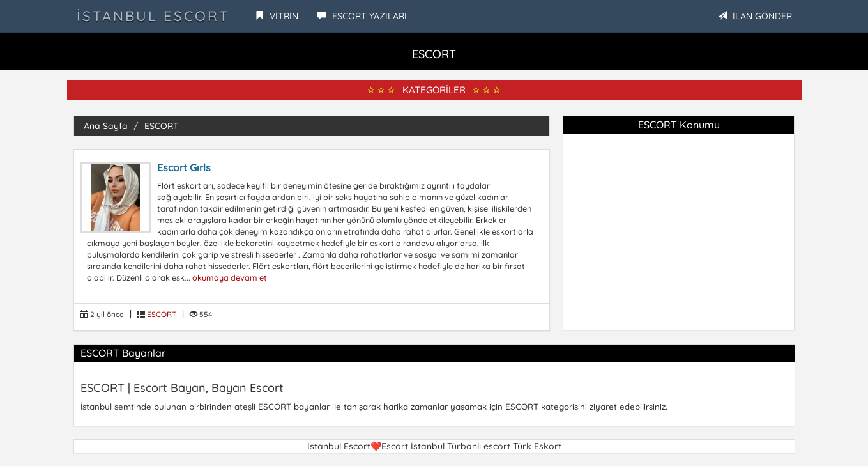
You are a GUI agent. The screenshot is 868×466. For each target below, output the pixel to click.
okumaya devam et (230, 277)
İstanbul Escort (153, 16)
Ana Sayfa (106, 126)
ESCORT (162, 126)
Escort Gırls (184, 167)
